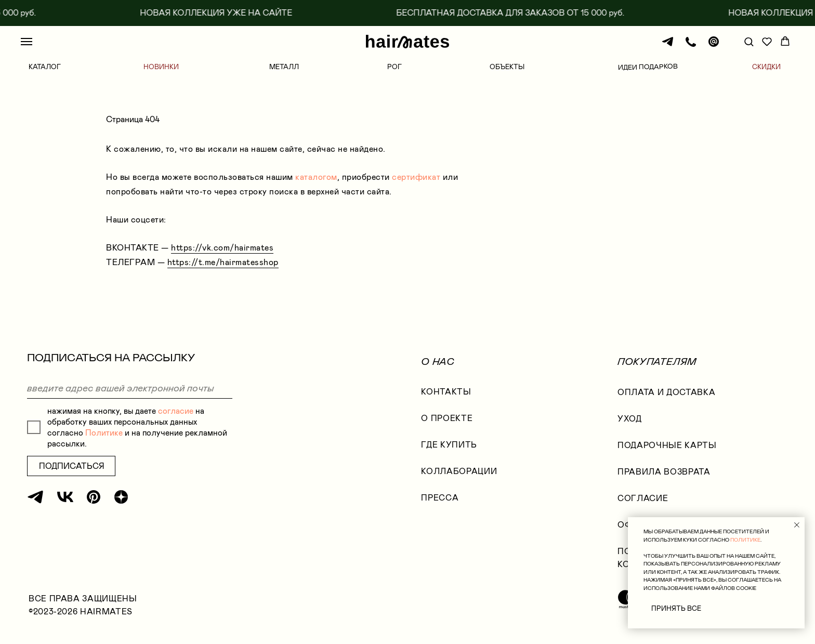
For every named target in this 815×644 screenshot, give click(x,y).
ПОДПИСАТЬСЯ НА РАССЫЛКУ (111, 358)
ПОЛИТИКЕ (745, 540)
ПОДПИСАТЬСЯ (71, 466)
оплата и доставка (666, 392)
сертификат (416, 177)
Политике (104, 433)
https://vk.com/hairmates (222, 248)
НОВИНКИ (161, 67)
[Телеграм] (668, 47)
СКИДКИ (766, 67)
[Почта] (714, 47)
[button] (749, 41)
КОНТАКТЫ (446, 392)
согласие (176, 411)
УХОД (630, 419)
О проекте (447, 418)
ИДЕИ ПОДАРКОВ (648, 67)
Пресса (440, 498)
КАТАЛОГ (45, 67)
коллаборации (459, 471)
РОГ (395, 67)
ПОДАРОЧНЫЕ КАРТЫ (667, 445)
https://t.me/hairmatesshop (223, 262)
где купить (449, 445)
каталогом (316, 177)
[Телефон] (691, 47)
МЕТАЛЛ (284, 67)
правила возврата (664, 472)
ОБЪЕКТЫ (507, 67)
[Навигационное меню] (27, 42)
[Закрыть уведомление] (797, 525)
